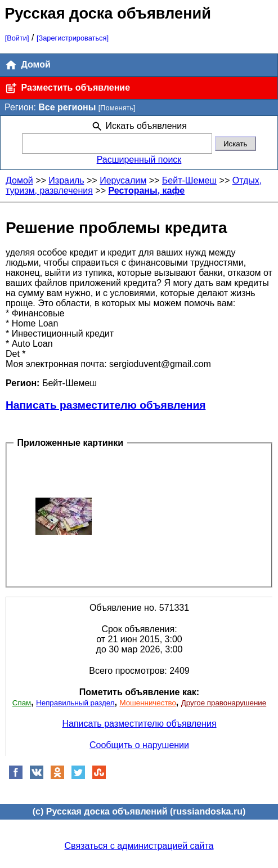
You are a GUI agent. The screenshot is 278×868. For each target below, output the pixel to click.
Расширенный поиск (139, 160)
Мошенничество (147, 703)
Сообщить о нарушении (139, 745)
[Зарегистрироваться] (73, 38)
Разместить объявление (67, 88)
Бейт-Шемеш (189, 180)
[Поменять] (117, 108)
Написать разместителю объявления (106, 405)
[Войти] (17, 38)
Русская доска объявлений (108, 13)
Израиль (66, 180)
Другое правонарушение (224, 703)
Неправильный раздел (75, 703)
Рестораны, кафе (146, 191)
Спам (22, 703)
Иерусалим (123, 180)
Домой (28, 65)
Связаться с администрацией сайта (139, 846)
